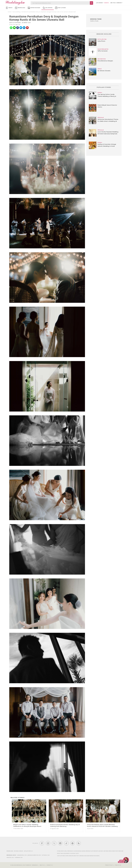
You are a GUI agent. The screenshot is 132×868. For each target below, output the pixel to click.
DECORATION (102, 59)
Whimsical (101, 117)
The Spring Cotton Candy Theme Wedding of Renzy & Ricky (107, 96)
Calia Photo (101, 41)
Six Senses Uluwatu (104, 71)
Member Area (10, 851)
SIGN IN (106, 3)
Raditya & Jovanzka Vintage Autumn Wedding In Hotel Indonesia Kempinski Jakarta (107, 146)
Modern (100, 93)
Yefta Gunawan (103, 51)
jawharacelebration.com (34, 855)
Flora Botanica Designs (105, 61)
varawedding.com (22, 855)
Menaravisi (35, 865)
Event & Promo (60, 8)
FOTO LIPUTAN (102, 39)
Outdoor (92, 21)
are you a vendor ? (116, 3)
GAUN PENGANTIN (103, 49)
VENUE (100, 69)
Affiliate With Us (28, 851)
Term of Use (118, 865)
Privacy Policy (109, 865)
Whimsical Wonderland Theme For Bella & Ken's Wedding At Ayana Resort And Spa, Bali (108, 121)
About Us (42, 865)
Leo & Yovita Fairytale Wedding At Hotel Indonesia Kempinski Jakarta (108, 134)
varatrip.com (10, 857)
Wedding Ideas (20, 8)
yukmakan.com (18, 857)
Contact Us (50, 865)
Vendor (9, 8)
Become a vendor (19, 851)
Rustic (97, 21)
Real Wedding (48, 8)
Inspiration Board (34, 8)
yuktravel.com (46, 855)
